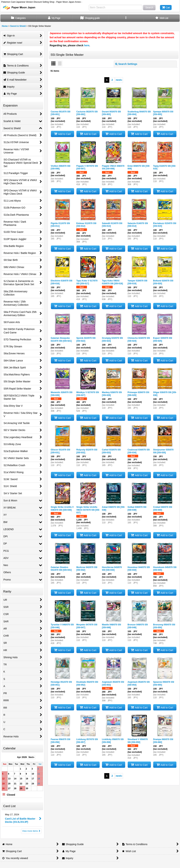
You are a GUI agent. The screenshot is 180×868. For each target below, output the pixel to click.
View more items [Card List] (31, 831)
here (87, 45)
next (119, 80)
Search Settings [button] (126, 64)
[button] (126, 18)
